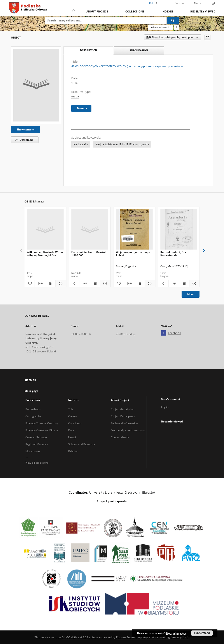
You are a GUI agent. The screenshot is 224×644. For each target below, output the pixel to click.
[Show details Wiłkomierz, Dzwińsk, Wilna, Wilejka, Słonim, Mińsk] (60, 283)
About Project (97, 11)
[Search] (173, 20)
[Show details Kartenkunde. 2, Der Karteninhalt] (194, 283)
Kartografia (81, 144)
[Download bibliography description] (40, 283)
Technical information (124, 423)
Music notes (33, 451)
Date (71, 430)
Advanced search (160, 27)
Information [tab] (139, 50)
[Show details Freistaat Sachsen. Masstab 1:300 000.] (105, 283)
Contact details (120, 437)
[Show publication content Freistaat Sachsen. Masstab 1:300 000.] (95, 283)
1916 (74, 83)
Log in (165, 407)
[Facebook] (164, 333)
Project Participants (123, 416)
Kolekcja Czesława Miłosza (42, 430)
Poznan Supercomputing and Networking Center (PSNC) (153, 637)
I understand (202, 633)
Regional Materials (37, 444)
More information (176, 633)
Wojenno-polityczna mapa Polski (133, 254)
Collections (135, 11)
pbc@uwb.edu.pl (126, 334)
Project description (122, 409)
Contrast (180, 3)
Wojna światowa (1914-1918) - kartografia (122, 144)
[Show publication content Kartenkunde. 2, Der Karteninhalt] (184, 283)
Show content (25, 129)
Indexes (168, 11)
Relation (73, 451)
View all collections (37, 463)
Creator (73, 416)
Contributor (75, 423)
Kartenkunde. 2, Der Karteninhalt (173, 254)
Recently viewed (203, 11)
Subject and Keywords (82, 444)
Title (71, 409)
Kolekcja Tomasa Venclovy (42, 423)
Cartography (33, 416)
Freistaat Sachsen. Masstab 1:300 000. (89, 254)
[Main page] (73, 11)
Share (198, 4)
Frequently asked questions (128, 430)
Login (213, 3)
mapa (75, 96)
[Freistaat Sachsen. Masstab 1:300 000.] (90, 230)
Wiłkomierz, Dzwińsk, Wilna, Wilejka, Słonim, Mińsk (45, 254)
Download (23, 140)
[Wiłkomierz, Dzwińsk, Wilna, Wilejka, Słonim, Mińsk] (45, 230)
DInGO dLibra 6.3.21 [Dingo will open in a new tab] (75, 637)
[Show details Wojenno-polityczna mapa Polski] (149, 283)
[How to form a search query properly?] (177, 27)
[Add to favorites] (207, 37)
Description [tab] (88, 50)
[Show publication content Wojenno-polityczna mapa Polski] (139, 283)
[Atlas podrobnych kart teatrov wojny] (36, 85)
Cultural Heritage (36, 437)
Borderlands (33, 409)
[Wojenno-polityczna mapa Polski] (134, 230)
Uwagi (72, 437)
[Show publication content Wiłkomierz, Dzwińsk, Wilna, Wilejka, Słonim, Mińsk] (50, 283)
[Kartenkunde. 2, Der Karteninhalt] (179, 230)
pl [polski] (157, 3)
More (191, 294)
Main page (31, 391)
